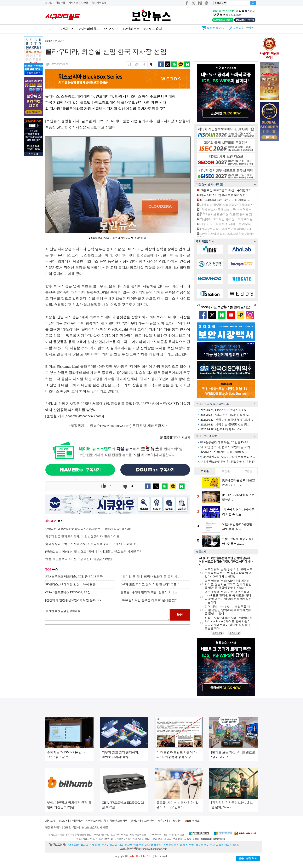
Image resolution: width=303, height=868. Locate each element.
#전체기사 (68, 29)
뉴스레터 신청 (99, 3)
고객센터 (149, 821)
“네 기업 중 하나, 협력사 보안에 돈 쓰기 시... (150, 576)
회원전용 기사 (216, 28)
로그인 (49, 3)
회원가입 (60, 3)
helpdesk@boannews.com (213, 839)
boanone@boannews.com (84, 416)
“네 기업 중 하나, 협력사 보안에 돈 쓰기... (226, 447)
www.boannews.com (116, 426)
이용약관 (77, 821)
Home (49, 41)
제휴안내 (163, 821)
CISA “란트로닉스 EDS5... (224, 410)
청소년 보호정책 (118, 821)
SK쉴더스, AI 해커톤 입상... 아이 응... (223, 452)
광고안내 (64, 821)
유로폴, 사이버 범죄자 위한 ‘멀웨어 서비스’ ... (151, 592)
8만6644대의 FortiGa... (221, 429)
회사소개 (50, 821)
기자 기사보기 (175, 437)
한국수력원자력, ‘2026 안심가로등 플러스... (227, 457)
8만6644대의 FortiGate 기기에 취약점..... (225, 200)
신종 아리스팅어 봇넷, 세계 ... (226, 420)
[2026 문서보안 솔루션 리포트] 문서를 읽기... (151, 600)
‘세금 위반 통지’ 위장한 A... (225, 415)
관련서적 (176, 821)
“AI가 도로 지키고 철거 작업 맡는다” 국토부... (151, 584)
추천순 (226, 471)
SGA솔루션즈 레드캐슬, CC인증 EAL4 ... (225, 442)
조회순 (205, 471)
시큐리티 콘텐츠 (243, 28)
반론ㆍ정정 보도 (248, 858)
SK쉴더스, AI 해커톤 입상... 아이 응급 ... (72, 584)
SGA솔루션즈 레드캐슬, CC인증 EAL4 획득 (74, 576)
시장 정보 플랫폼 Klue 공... (224, 425)
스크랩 (85, 3)
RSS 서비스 (193, 821)
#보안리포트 (131, 29)
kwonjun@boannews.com (153, 849)
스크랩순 (247, 471)
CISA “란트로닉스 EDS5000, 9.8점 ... (70, 592)
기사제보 (73, 3)
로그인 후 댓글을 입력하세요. (107, 615)
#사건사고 (111, 29)
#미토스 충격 (153, 29)
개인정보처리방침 (96, 821)
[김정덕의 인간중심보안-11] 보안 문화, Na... (74, 600)
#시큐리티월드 (89, 29)
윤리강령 (136, 821)
